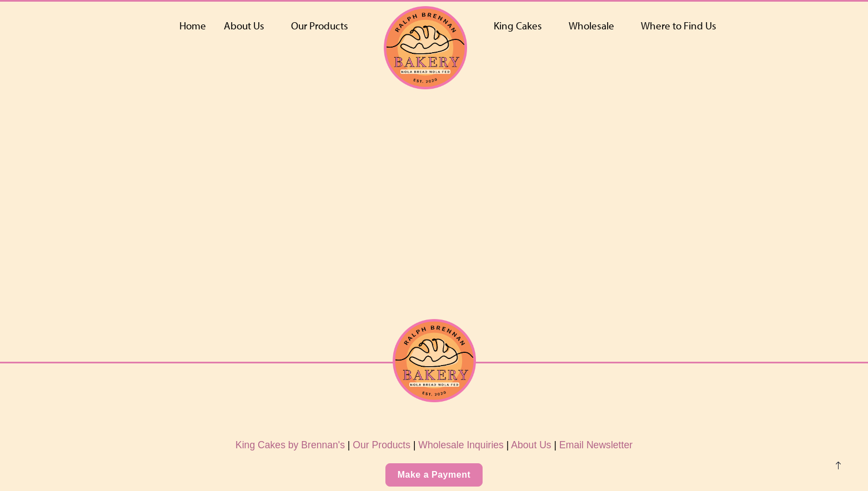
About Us (244, 26)
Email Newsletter (596, 445)
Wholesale (591, 26)
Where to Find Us (679, 26)
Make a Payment (434, 475)
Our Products (320, 26)
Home (193, 26)
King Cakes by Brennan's (290, 445)
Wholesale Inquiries (461, 445)
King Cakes (518, 26)
